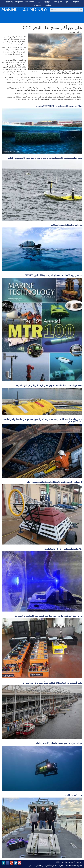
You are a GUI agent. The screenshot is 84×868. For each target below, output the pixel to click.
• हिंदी (66, 2)
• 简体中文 (9, 2)
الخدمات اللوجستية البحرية (60, 866)
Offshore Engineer (76, 866)
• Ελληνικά (75, 2)
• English (47, 5)
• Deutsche (30, 2)
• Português (57, 2)
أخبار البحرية (45, 866)
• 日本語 (47, 2)
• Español (19, 2)
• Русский (37, 5)
